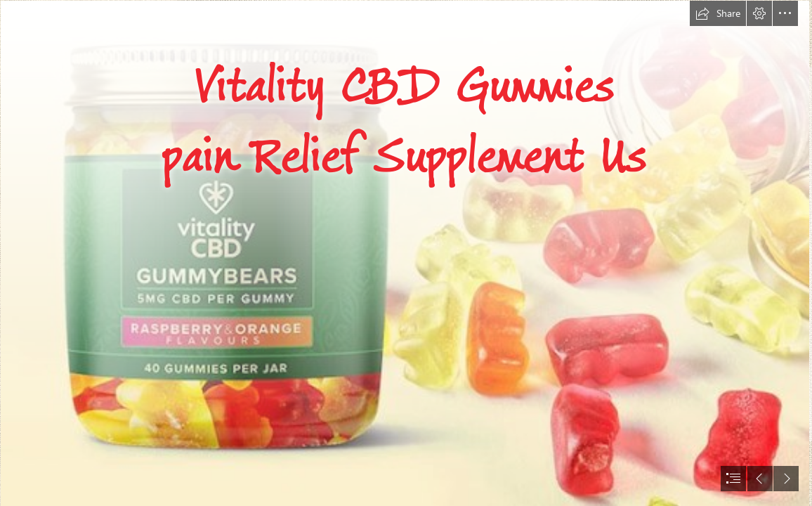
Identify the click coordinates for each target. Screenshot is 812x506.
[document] (406, 253)
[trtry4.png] (404, 253)
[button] (718, 13)
